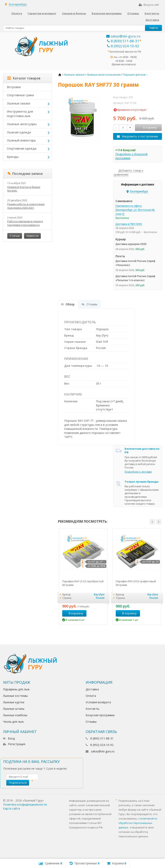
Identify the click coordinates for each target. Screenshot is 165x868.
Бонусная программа (107, 13)
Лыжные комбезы (15, 715)
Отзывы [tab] (89, 304)
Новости (32, 236)
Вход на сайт (149, 5)
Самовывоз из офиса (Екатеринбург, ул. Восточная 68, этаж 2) (135, 210)
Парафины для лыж (16, 689)
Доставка (152, 20)
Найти (154, 28)
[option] (83, 577)
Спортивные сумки (20, 95)
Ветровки (14, 87)
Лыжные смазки (18, 103)
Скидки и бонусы (74, 13)
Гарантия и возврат (42, 13)
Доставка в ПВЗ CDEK (129, 224)
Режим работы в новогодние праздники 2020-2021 (26, 206)
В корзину (74, 613)
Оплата (17, 13)
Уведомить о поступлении (140, 136)
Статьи (15, 236)
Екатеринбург (18, 4)
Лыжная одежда (19, 132)
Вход (9, 738)
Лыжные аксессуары (22, 124)
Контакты (152, 13)
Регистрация (14, 744)
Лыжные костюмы (15, 696)
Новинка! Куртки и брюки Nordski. (24, 189)
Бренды (13, 157)
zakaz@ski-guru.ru (123, 36)
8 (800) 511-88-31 (123, 41)
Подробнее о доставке (138, 472)
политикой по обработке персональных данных (138, 823)
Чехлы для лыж (13, 722)
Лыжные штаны (14, 709)
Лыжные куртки (14, 702)
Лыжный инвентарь (21, 140)
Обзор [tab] (68, 304)
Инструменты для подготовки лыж (20, 113)
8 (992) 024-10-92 (123, 46)
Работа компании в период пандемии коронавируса (25, 223)
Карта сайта (12, 808)
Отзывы (133, 13)
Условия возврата (98, 702)
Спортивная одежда (22, 148)
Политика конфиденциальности (25, 804)
